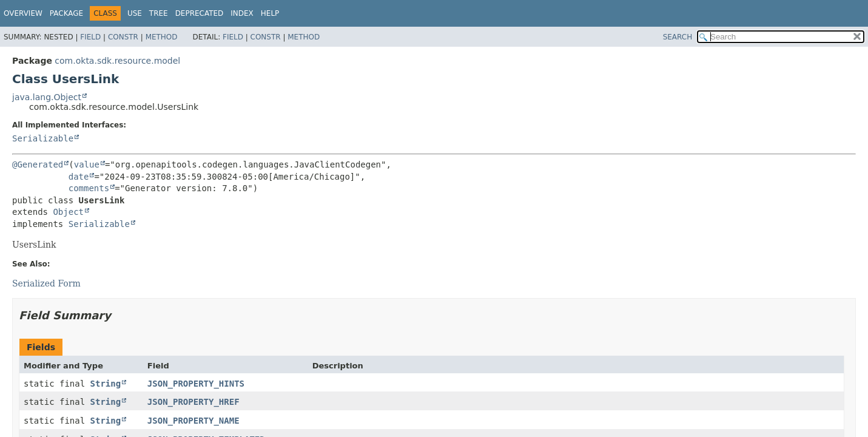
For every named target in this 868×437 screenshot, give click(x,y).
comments (89, 188)
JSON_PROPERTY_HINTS (196, 384)
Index (242, 13)
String (106, 384)
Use (135, 13)
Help (270, 13)
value (87, 164)
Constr (123, 37)
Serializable (43, 138)
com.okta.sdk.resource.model (117, 61)
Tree (159, 13)
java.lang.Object (47, 97)
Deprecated (200, 13)
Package (66, 13)
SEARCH (678, 37)
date (79, 177)
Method (162, 37)
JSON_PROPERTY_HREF (193, 402)
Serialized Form (46, 283)
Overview (23, 13)
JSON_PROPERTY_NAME (193, 421)
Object (68, 212)
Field (90, 37)
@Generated (38, 164)
